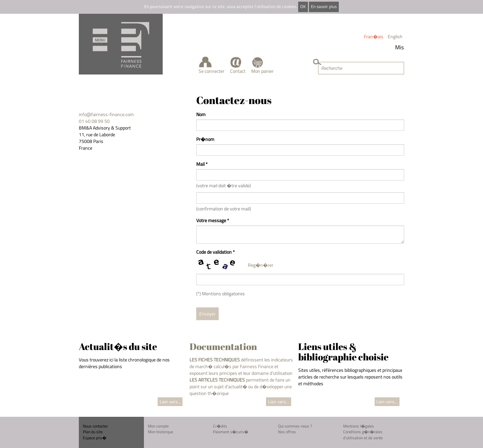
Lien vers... (170, 402)
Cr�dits (220, 426)
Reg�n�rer (261, 265)
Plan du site (93, 432)
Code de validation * (216, 252)
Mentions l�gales (359, 426)
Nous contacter (95, 426)
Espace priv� (95, 438)
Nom (201, 114)
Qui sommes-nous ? (295, 426)
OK (303, 7)
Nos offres (287, 432)
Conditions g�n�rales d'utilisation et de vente (363, 435)
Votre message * (213, 220)
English (395, 36)
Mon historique (160, 432)
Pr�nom (205, 139)
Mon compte (158, 426)
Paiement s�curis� (231, 432)
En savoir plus (324, 7)
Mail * (202, 164)
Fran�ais (374, 36)
